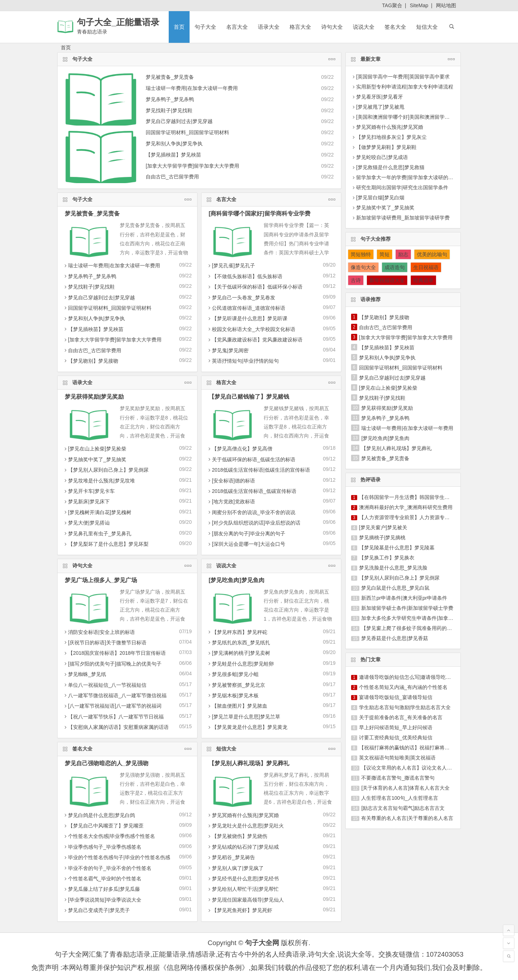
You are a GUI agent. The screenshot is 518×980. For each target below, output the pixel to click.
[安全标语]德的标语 (231, 481)
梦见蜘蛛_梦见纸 (85, 674)
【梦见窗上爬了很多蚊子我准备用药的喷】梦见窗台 (419, 628)
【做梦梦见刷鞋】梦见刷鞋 (386, 147)
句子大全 (205, 27)
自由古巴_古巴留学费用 (172, 177)
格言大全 (300, 27)
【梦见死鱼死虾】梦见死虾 (240, 910)
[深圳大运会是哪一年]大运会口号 (246, 544)
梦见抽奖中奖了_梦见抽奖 (95, 459)
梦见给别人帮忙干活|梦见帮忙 (243, 889)
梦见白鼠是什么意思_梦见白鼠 (395, 588)
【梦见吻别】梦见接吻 (91, 361)
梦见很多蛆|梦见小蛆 (233, 674)
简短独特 (361, 254)
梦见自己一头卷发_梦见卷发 (241, 298)
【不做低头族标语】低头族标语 (245, 276)
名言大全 (237, 27)
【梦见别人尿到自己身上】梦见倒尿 (106, 470)
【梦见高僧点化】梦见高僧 (240, 449)
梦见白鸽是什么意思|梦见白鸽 (99, 815)
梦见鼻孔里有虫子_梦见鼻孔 (97, 534)
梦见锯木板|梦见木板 (233, 695)
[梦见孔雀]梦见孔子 (231, 266)
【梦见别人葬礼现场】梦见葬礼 (249, 763)
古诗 (356, 280)
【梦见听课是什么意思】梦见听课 (247, 318)
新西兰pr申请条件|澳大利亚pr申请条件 (404, 598)
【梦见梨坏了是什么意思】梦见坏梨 (106, 544)
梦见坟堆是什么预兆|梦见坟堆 (99, 481)
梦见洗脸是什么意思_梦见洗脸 (393, 568)
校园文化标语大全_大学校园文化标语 (251, 329)
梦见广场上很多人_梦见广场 (101, 580)
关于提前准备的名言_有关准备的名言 (401, 717)
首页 (179, 27)
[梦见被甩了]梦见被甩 (380, 107)
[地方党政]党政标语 (231, 502)
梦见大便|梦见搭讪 (86, 523)
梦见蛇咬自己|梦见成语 (382, 157)
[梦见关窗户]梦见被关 (383, 527)
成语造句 (395, 267)
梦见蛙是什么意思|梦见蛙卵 (240, 664)
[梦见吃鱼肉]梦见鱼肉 (237, 580)
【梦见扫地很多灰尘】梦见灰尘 (391, 137)
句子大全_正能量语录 (118, 22)
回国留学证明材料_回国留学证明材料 (187, 132)
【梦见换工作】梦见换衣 (387, 558)
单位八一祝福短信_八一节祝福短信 (105, 685)
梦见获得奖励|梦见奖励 (94, 397)
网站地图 (446, 5)
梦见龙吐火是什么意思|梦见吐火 (245, 826)
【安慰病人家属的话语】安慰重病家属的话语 (116, 727)
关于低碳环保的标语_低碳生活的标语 (251, 459)
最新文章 (408, 58)
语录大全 (269, 27)
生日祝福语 (426, 267)
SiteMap (419, 5)
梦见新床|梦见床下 (86, 502)
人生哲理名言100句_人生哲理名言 (399, 798)
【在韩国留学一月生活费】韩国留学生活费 (407, 497)
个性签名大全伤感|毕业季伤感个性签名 (109, 836)
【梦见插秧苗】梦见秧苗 (173, 155)
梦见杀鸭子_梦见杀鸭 (170, 99)
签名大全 (395, 27)
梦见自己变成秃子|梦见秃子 (96, 910)
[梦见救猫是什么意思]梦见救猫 (390, 167)
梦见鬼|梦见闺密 (228, 350)
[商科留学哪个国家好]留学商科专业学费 (260, 214)
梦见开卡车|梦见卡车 (89, 491)
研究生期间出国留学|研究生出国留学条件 (402, 187)
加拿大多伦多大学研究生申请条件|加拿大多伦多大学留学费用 (430, 618)
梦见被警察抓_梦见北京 (236, 685)
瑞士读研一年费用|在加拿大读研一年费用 (192, 88)
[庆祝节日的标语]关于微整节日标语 (105, 643)
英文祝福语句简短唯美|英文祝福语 (397, 758)
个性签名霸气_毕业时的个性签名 (102, 879)
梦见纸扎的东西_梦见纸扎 (238, 643)
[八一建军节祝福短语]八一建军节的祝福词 (112, 706)
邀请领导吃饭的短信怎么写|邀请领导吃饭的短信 (413, 677)
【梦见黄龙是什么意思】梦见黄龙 (247, 727)
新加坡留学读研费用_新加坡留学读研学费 (403, 218)
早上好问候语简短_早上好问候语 (396, 727)
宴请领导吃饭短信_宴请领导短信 (396, 697)
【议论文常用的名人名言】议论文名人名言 (409, 768)
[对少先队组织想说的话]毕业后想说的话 (254, 523)
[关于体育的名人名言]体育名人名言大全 (405, 788)
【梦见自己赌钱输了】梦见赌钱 (249, 397)
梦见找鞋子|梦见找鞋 (169, 110)
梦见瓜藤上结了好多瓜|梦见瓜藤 (101, 889)
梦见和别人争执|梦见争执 (174, 144)
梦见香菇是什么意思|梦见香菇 (395, 638)
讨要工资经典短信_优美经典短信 (396, 738)
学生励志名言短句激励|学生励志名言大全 (405, 707)
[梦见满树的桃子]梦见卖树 (238, 653)
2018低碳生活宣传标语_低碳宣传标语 (252, 491)
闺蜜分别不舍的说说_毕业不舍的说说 (251, 512)
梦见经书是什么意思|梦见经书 (243, 879)
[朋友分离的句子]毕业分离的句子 (246, 534)
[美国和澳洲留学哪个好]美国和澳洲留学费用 (405, 117)
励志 (403, 254)
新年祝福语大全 (387, 280)
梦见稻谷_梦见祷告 (231, 857)
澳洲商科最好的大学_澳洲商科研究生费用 (406, 507)
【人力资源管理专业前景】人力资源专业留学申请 (414, 517)
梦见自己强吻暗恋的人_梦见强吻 (107, 763)
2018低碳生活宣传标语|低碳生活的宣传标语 (258, 470)
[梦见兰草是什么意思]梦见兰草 (244, 717)
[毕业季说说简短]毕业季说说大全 (102, 900)
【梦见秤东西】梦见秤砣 (237, 632)
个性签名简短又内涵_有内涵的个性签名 (403, 687)
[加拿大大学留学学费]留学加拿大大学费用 (192, 166)
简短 (385, 254)
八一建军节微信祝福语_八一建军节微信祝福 (115, 695)
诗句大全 (332, 27)
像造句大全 (363, 267)
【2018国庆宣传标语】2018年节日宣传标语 (114, 653)
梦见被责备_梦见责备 (170, 77)
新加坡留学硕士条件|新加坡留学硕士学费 (407, 608)
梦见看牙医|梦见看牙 (380, 97)
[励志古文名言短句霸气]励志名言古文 (403, 808)
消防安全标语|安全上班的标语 (99, 632)
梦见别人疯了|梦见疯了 (235, 868)
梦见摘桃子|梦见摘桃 (382, 537)
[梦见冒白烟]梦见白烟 (380, 198)
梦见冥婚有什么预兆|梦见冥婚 (243, 815)
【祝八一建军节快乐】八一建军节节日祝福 (113, 717)
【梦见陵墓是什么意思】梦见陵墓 (397, 548)
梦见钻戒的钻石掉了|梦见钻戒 (243, 847)
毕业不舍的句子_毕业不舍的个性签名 (107, 868)
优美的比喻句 (432, 254)
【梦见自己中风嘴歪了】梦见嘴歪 (103, 826)
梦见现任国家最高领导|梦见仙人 (245, 900)
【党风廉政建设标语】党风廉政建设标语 (255, 340)
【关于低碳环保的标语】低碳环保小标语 (255, 287)
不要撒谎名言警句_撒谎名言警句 (398, 778)
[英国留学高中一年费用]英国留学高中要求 (403, 77)
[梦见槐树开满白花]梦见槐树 (97, 512)
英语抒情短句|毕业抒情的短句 (243, 361)
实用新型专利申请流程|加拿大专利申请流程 (405, 87)
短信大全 (427, 27)
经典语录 (423, 280)
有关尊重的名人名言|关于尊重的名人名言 (407, 818)
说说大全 (364, 27)
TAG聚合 (392, 5)
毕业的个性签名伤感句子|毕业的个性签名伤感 (117, 857)
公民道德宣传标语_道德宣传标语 (246, 308)
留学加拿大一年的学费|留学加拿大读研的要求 (407, 177)
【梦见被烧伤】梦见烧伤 (237, 836)
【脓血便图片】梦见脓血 (237, 706)
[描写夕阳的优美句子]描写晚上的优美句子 (112, 664)
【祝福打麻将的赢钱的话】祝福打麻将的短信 (409, 748)
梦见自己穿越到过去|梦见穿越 (179, 121)
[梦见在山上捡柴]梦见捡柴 (95, 449)
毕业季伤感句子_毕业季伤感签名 (102, 847)
